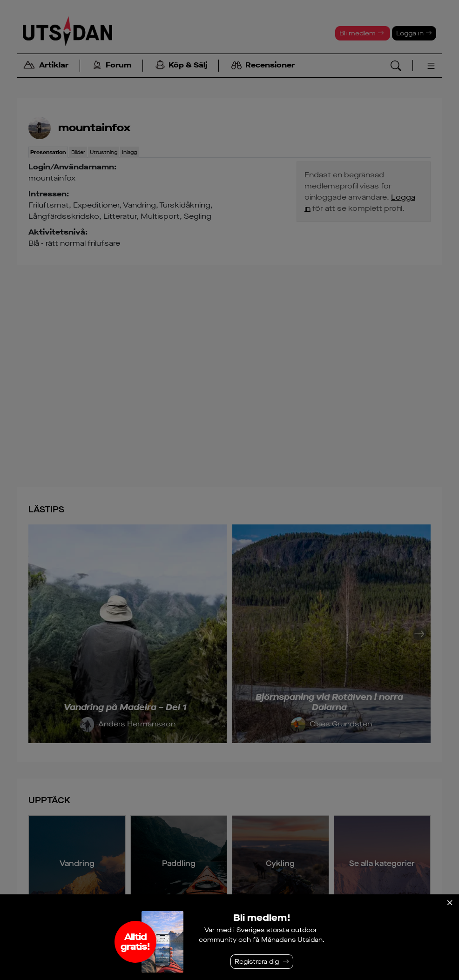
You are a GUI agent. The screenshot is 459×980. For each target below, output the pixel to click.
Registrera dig (257, 962)
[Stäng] (450, 903)
